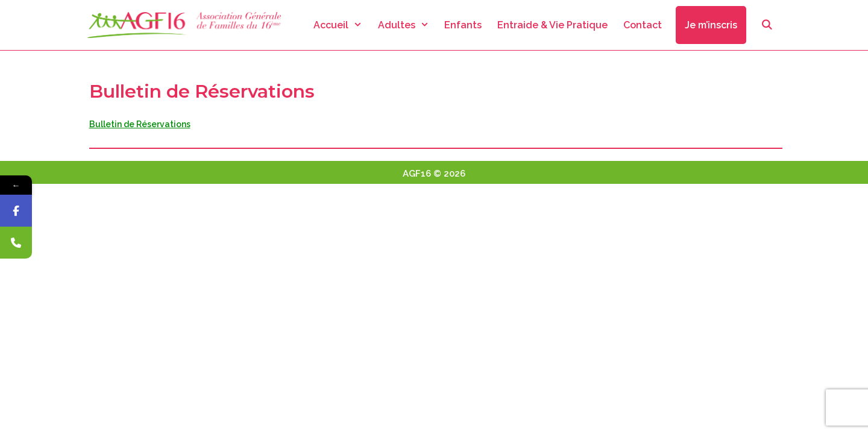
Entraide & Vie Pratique (552, 25)
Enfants (463, 25)
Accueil (342, 25)
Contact (643, 25)
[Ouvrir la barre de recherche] (766, 25)
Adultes (407, 25)
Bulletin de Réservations (140, 124)
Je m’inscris (711, 25)
